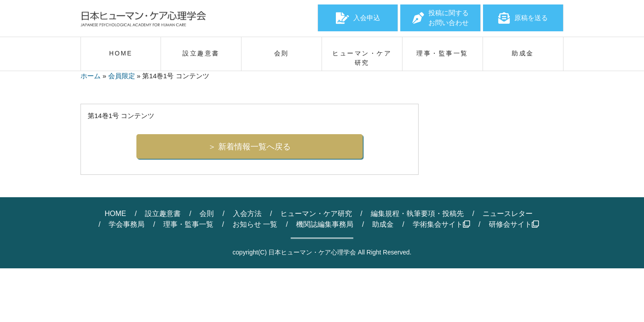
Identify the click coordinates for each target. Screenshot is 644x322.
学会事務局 (127, 224)
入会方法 (247, 214)
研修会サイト (514, 224)
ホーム (91, 76)
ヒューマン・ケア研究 (316, 214)
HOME (115, 214)
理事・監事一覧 (188, 224)
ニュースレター (508, 214)
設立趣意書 (163, 214)
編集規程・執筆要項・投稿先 (417, 214)
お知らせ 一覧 (255, 224)
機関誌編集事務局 (325, 224)
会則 (207, 214)
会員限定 (122, 76)
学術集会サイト (441, 224)
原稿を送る (523, 18)
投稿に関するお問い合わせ (441, 18)
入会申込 (358, 18)
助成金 (383, 224)
